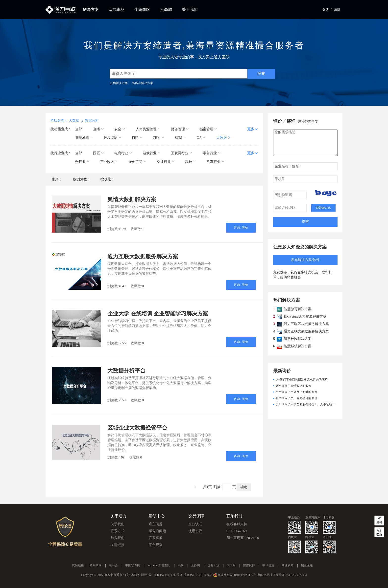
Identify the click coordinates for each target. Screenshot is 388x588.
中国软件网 (133, 566)
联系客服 (156, 538)
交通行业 (166, 162)
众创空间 (137, 162)
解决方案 (91, 10)
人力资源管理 (148, 129)
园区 (98, 153)
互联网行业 (182, 153)
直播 (98, 129)
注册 (337, 9)
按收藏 (107, 179)
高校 (190, 162)
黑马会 (113, 566)
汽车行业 (215, 162)
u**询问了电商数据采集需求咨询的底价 (302, 380)
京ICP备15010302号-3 (168, 575)
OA (201, 138)
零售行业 (212, 153)
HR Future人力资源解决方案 (305, 316)
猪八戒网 (96, 566)
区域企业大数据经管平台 (137, 428)
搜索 (261, 74)
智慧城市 (84, 138)
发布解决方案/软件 (305, 260)
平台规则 (156, 545)
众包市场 (117, 10)
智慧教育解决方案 (298, 309)
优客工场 (213, 566)
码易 (181, 566)
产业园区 (109, 162)
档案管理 (208, 129)
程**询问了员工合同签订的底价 (296, 398)
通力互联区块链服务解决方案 (306, 324)
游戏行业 (152, 153)
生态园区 (142, 10)
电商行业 (123, 153)
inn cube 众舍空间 (159, 566)
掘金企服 (307, 566)
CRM (158, 138)
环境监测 (112, 138)
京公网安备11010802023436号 (237, 575)
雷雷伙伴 (249, 566)
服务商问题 (157, 531)
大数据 (223, 138)
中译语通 (268, 566)
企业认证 (195, 524)
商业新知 (288, 566)
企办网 (195, 566)
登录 (325, 9)
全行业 (82, 162)
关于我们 (190, 10)
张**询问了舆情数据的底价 (293, 386)
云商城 (166, 10)
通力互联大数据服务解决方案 (143, 256)
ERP (137, 138)
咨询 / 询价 (241, 228)
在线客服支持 (237, 524)
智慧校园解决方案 (298, 339)
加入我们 (118, 538)
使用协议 (195, 531)
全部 (79, 129)
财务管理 (180, 129)
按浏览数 (81, 179)
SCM (181, 138)
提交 (305, 222)
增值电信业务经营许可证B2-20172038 (282, 575)
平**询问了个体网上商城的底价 (296, 392)
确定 (244, 487)
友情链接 (118, 545)
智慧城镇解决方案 (298, 346)
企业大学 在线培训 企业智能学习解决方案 (158, 314)
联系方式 (118, 531)
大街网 (231, 566)
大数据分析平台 (126, 371)
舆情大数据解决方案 (132, 199)
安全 (120, 129)
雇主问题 (156, 524)
